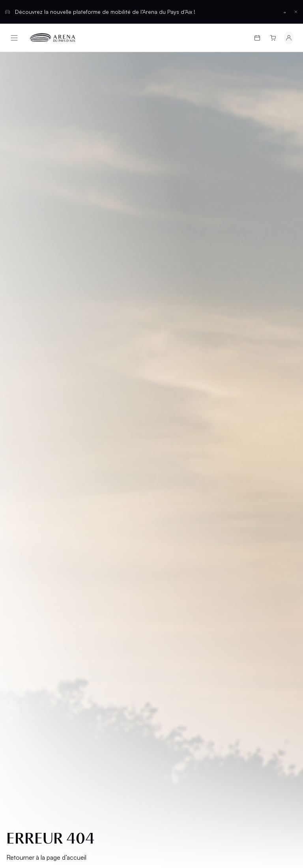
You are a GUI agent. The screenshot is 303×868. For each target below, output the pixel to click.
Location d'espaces (173, 500)
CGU (18, 577)
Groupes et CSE (37, 523)
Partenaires (177, 517)
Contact (172, 530)
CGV (18, 563)
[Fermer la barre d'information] (296, 12)
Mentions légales (38, 550)
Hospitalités (178, 483)
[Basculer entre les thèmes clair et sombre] (277, 655)
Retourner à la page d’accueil (46, 273)
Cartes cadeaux (38, 483)
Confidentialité (35, 590)
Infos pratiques (37, 496)
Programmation (38, 469)
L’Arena (24, 510)
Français (123, 655)
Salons (169, 469)
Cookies (24, 603)
